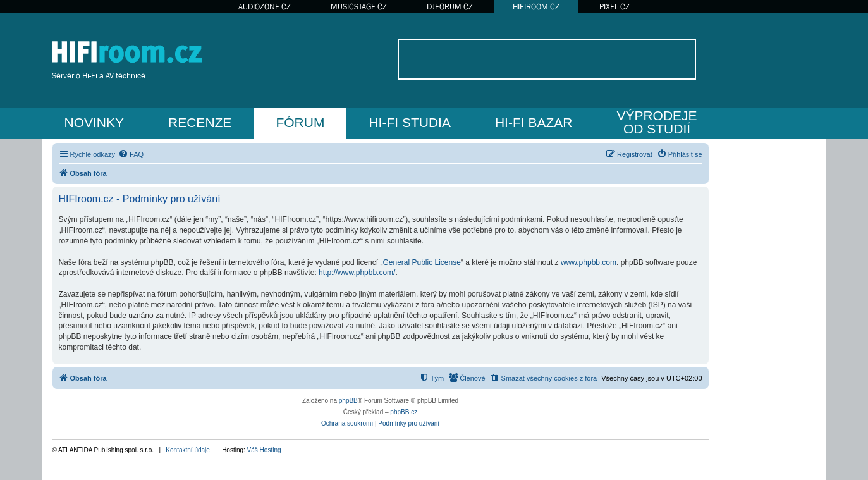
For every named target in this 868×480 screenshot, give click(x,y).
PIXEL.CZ (614, 7)
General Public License (421, 262)
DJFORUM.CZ (450, 7)
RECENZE (200, 122)
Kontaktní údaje (188, 450)
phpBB (348, 401)
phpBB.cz (404, 412)
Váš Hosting (264, 450)
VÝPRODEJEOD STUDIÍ (657, 122)
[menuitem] (131, 154)
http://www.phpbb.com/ (357, 273)
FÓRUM (300, 122)
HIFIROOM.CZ (536, 7)
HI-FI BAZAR (534, 122)
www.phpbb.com (589, 262)
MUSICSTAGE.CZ (359, 7)
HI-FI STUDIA (410, 122)
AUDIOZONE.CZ (265, 7)
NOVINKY (95, 122)
